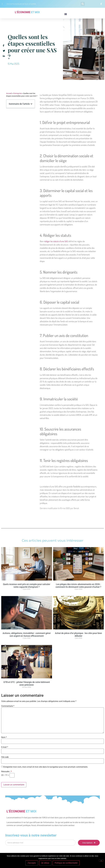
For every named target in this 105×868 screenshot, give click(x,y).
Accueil (9, 93)
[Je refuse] (101, 860)
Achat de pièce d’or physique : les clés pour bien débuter (78, 635)
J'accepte (32, 863)
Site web (5, 757)
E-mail (5, 747)
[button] (83, 4)
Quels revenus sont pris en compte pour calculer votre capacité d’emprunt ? (27, 586)
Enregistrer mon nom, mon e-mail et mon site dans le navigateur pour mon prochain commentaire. (46, 767)
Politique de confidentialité (66, 863)
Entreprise (18, 93)
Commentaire (8, 706)
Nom (4, 737)
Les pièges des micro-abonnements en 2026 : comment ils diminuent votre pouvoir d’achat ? (78, 586)
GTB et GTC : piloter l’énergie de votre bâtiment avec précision (27, 683)
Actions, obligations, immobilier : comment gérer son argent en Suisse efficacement (27, 635)
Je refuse (45, 863)
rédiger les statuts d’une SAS (56, 241)
